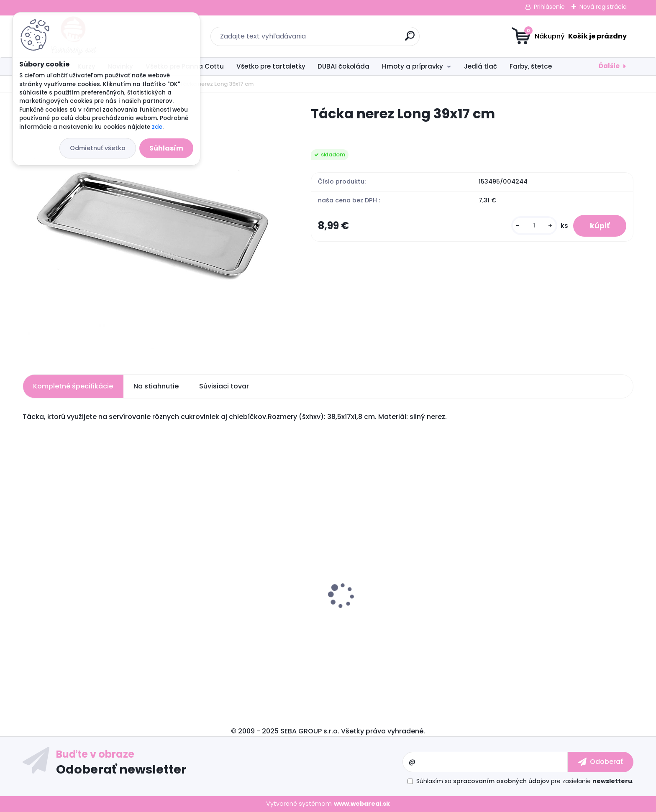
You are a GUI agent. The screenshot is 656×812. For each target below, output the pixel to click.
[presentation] (28, 582)
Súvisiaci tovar (224, 386)
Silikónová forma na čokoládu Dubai (242, 624)
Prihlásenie (549, 7)
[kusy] (534, 226)
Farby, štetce (531, 66)
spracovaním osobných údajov (501, 781)
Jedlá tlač (480, 66)
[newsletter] (601, 762)
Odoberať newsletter (121, 769)
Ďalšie (609, 66)
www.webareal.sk (362, 804)
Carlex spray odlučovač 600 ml (79, 615)
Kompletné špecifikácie (73, 386)
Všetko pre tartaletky (271, 66)
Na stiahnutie (156, 386)
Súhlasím (166, 148)
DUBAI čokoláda (343, 66)
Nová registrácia (603, 7)
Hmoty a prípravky (413, 66)
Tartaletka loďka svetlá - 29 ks (541, 595)
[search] (410, 39)
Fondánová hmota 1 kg (374, 603)
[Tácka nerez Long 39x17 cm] (154, 230)
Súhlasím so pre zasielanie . (525, 781)
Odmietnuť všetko (98, 148)
